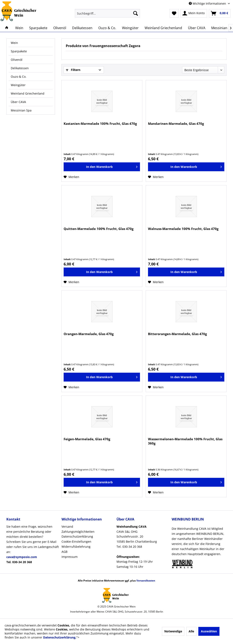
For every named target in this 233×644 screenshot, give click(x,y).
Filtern (73, 70)
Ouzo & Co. (19, 77)
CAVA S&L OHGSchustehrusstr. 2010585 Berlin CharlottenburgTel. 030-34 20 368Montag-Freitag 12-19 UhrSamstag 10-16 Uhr (137, 547)
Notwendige (173, 631)
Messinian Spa (21, 110)
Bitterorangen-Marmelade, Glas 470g (177, 334)
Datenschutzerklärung (77, 536)
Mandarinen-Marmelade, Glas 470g (176, 124)
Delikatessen (20, 68)
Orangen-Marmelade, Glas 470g (89, 334)
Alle (191, 631)
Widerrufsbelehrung (76, 547)
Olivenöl (17, 60)
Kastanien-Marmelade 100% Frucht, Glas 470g (100, 124)
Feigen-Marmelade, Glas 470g (87, 439)
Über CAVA (18, 102)
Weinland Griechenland (28, 93)
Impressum (70, 557)
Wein (14, 43)
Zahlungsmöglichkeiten (78, 532)
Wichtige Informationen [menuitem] (208, 3)
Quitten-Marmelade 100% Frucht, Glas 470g (99, 229)
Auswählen (209, 631)
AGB (64, 552)
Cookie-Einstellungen (76, 541)
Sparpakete (19, 51)
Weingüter (18, 85)
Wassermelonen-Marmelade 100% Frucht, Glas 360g (185, 441)
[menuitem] (108, 13)
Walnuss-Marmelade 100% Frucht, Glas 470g (183, 229)
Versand (67, 526)
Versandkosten (146, 581)
